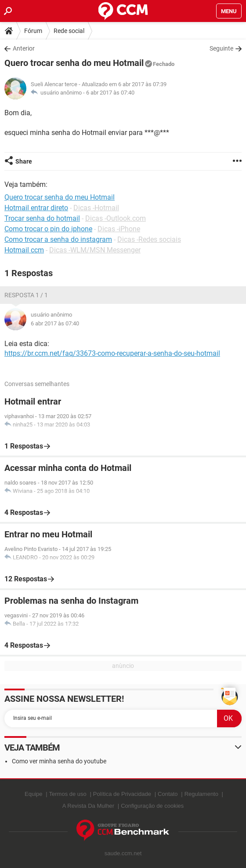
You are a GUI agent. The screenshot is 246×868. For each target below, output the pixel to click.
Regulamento (201, 794)
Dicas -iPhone (119, 229)
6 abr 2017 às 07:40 (110, 93)
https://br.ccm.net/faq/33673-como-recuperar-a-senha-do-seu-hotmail (112, 353)
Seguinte (221, 48)
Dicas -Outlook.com (116, 218)
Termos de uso (68, 794)
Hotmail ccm (24, 250)
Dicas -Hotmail (96, 208)
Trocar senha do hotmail (42, 218)
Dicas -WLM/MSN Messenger (95, 250)
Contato (168, 794)
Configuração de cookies (152, 806)
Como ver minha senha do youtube (59, 761)
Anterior (24, 48)
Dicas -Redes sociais (149, 239)
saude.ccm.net (123, 853)
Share (24, 161)
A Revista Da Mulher (89, 806)
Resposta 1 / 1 (26, 295)
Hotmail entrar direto (36, 208)
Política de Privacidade (122, 794)
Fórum (33, 31)
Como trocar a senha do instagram (58, 239)
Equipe (33, 794)
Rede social (69, 31)
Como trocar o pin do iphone (48, 229)
